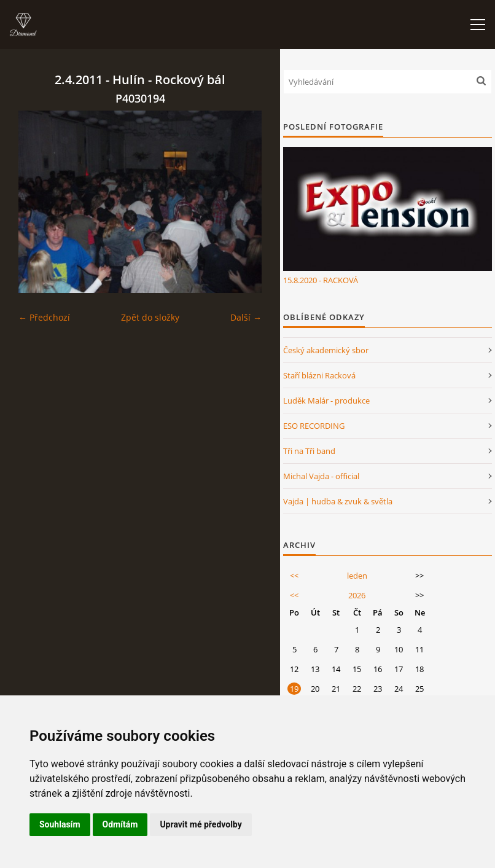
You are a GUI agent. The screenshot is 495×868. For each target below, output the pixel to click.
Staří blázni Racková (319, 375)
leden (357, 576)
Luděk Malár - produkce (326, 401)
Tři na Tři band (309, 451)
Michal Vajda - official (321, 476)
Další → (246, 317)
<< (294, 576)
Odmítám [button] (120, 824)
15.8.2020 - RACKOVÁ (321, 280)
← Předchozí (44, 317)
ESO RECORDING (314, 426)
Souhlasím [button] (60, 824)
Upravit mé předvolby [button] (201, 824)
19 (294, 689)
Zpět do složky (150, 317)
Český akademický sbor (326, 350)
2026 (357, 595)
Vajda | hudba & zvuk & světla (338, 501)
